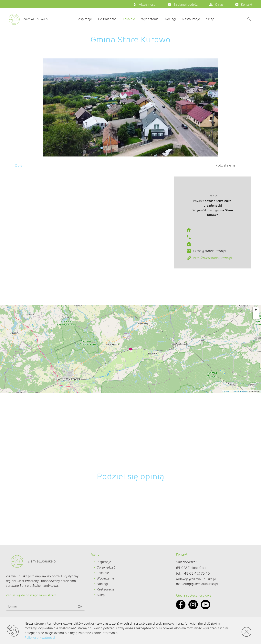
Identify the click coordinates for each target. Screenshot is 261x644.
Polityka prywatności (40, 638)
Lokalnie (129, 19)
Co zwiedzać (107, 19)
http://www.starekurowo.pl (213, 277)
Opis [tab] (19, 166)
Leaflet (226, 475)
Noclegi (170, 19)
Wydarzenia (150, 19)
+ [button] (256, 394)
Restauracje (191, 19)
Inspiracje (85, 19)
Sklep (210, 19)
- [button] (256, 400)
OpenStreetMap (241, 475)
